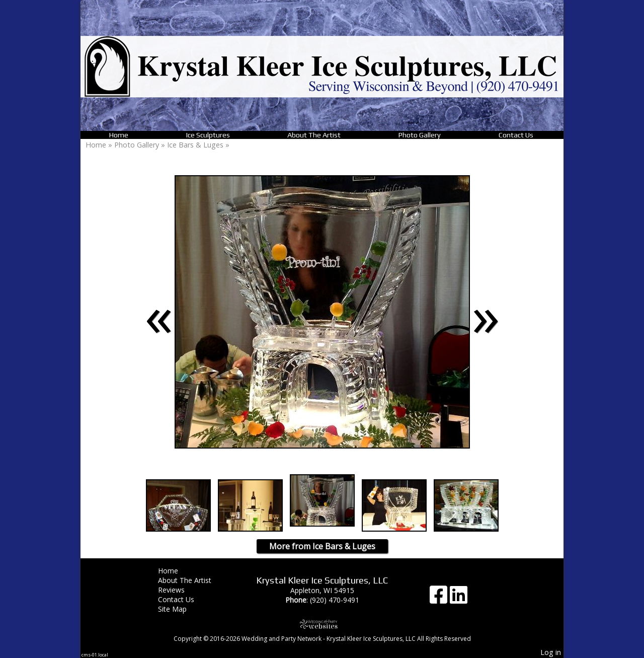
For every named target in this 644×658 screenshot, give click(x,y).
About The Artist (314, 135)
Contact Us (516, 135)
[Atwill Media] (322, 624)
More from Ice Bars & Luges (322, 546)
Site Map (180, 609)
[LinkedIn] (459, 598)
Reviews (179, 590)
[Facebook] (440, 598)
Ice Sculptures (208, 135)
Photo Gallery (420, 135)
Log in (551, 652)
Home (119, 135)
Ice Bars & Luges (196, 145)
